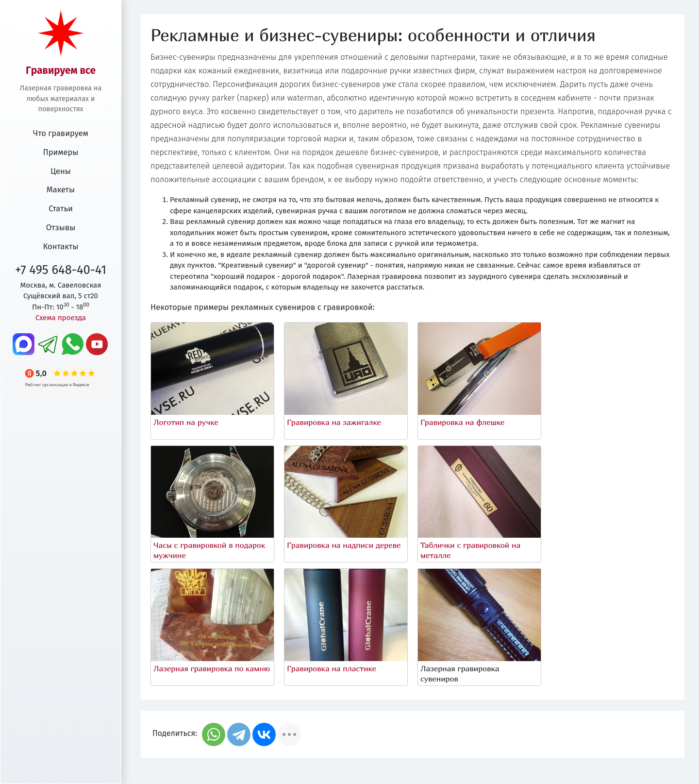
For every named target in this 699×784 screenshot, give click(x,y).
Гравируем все (61, 71)
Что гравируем (61, 133)
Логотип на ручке (186, 422)
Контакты (61, 247)
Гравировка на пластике (332, 668)
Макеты (61, 190)
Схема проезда (61, 318)
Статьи (61, 209)
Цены (61, 171)
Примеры (61, 152)
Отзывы (61, 228)
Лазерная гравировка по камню (212, 668)
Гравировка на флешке (463, 422)
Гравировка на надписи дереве (344, 545)
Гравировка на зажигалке (334, 422)
